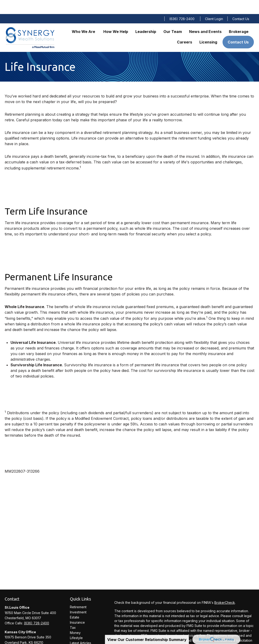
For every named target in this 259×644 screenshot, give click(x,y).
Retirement (78, 593)
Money (75, 619)
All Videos (78, 634)
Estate (75, 603)
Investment (78, 598)
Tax (73, 613)
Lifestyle (76, 624)
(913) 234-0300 (36, 634)
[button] (84, 17)
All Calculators (81, 639)
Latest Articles (81, 629)
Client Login (214, 5)
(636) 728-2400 (182, 5)
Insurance (77, 608)
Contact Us (241, 5)
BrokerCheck (225, 588)
